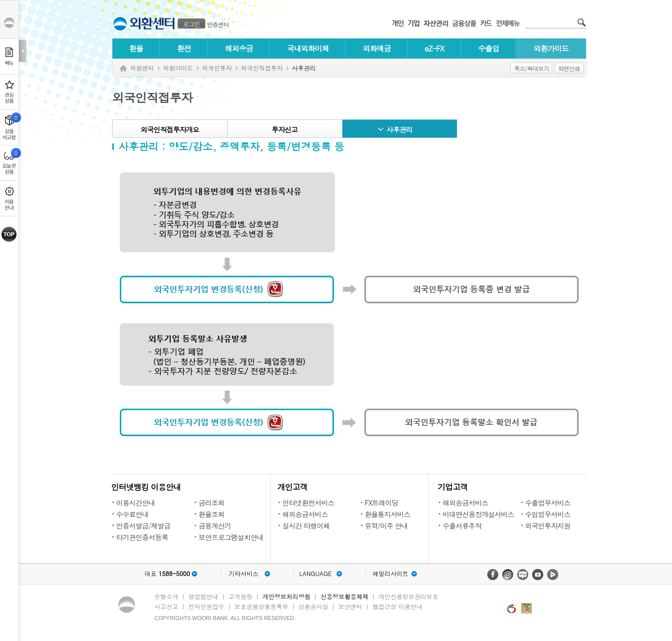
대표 (167, 574)
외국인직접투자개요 (170, 129)
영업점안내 (203, 596)
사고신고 (166, 606)
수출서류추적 (462, 526)
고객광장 (240, 596)
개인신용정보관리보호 (408, 596)
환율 (136, 48)
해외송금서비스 (305, 514)
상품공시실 (314, 606)
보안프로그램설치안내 (231, 537)
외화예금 (377, 48)
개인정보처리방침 (287, 596)
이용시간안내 (136, 503)
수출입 (489, 48)
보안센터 (350, 606)
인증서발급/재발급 (144, 526)
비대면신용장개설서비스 (479, 514)
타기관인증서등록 (142, 537)
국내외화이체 (308, 48)
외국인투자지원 (548, 526)
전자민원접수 (206, 606)
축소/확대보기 (531, 68)
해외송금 (239, 48)
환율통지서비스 (388, 514)
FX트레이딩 (382, 503)
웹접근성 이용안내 (397, 606)
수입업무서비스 (548, 514)
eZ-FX (434, 48)
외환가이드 (551, 48)
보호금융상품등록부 (261, 606)
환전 (184, 48)
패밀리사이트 (390, 574)
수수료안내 (133, 514)
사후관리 (399, 129)
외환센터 (142, 68)
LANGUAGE (315, 574)
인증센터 (218, 24)
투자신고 (285, 129)
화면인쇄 (569, 68)
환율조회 (212, 514)
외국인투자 (217, 68)
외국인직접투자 (262, 68)
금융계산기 (215, 526)
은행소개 (166, 596)
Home (123, 69)
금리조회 (212, 503)
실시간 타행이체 (306, 526)
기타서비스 (244, 574)
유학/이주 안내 (387, 526)
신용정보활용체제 (344, 596)
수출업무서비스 (548, 503)
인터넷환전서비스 (309, 503)
